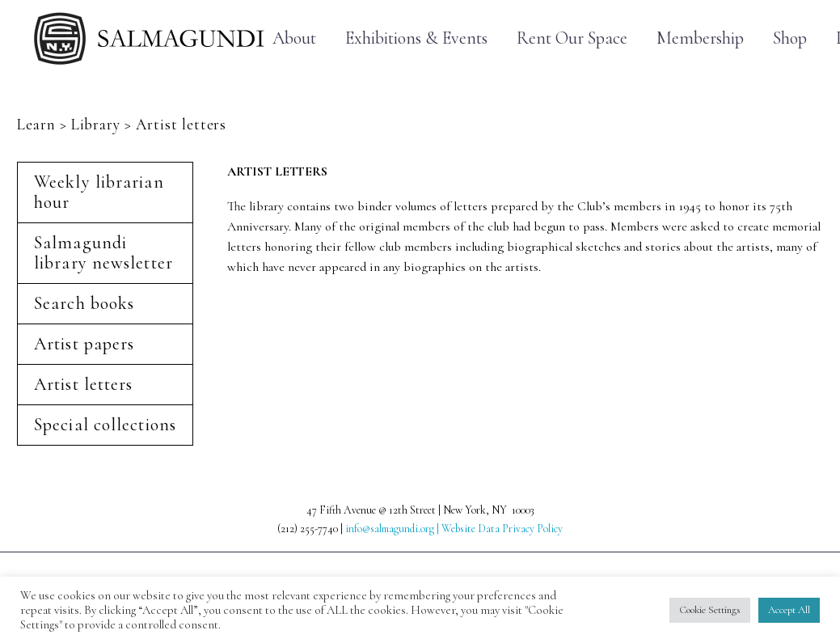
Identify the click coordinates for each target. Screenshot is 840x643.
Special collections (105, 425)
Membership (700, 38)
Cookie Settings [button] (710, 610)
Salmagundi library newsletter (103, 253)
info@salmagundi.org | (393, 529)
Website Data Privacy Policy (502, 529)
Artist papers (84, 344)
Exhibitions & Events (416, 38)
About (294, 38)
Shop (790, 38)
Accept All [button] (789, 610)
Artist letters (83, 384)
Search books (84, 303)
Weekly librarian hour (99, 192)
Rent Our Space (572, 38)
